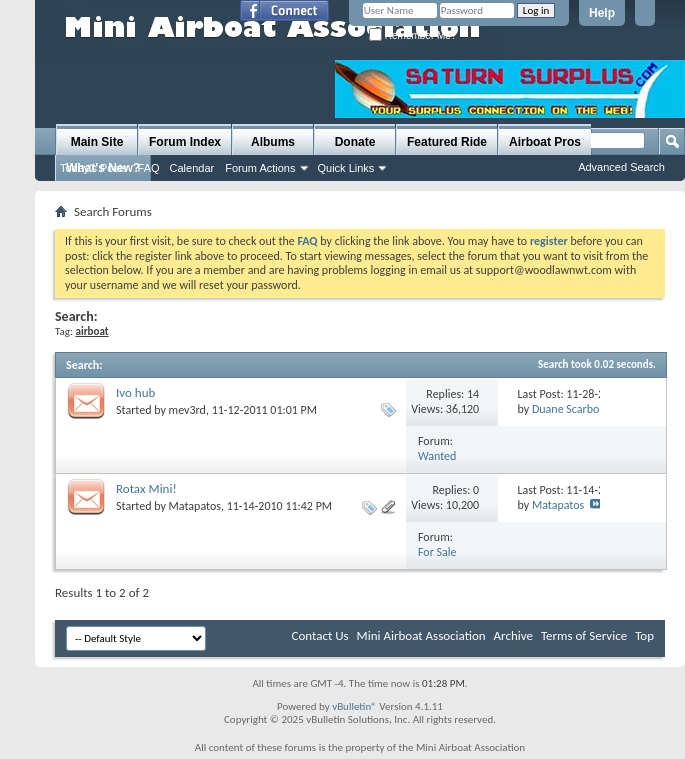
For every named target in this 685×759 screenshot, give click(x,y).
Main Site (97, 142)
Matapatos (195, 506)
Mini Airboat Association (421, 635)
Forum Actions (260, 168)
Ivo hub (135, 392)
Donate (355, 142)
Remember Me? (412, 35)
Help (602, 13)
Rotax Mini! (146, 488)
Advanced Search (621, 167)
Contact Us (319, 635)
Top (644, 635)
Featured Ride (447, 142)
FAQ (149, 168)
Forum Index (185, 142)
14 (473, 394)
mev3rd (187, 410)
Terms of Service (584, 635)
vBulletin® (354, 706)
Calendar (192, 168)
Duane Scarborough (580, 409)
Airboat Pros (545, 142)
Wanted (437, 456)
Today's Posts (94, 168)
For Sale (437, 552)
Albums (273, 142)
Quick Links (346, 168)
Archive (513, 635)
